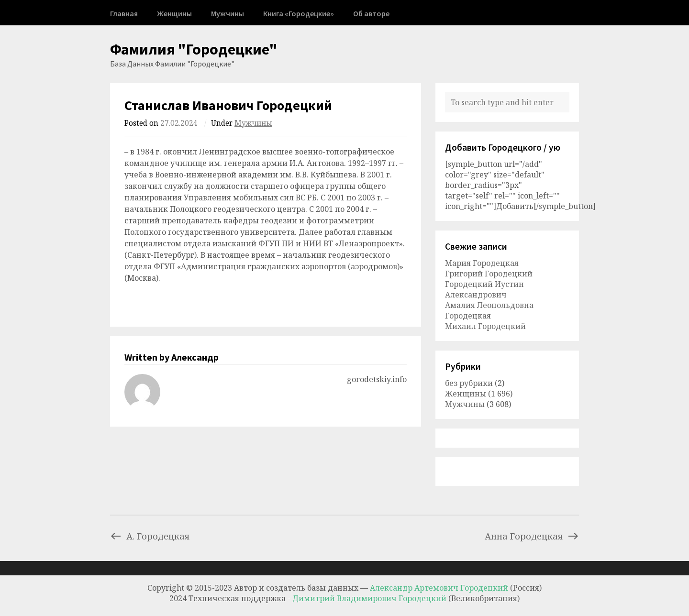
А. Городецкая (150, 536)
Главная (124, 13)
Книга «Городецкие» (299, 13)
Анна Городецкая (532, 536)
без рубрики (469, 383)
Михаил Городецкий (485, 326)
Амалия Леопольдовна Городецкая (489, 310)
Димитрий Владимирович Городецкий (370, 598)
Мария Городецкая (482, 263)
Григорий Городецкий (489, 274)
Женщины (174, 13)
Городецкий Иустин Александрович (484, 289)
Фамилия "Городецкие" (194, 49)
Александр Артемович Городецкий (439, 588)
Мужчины (228, 13)
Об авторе (371, 13)
